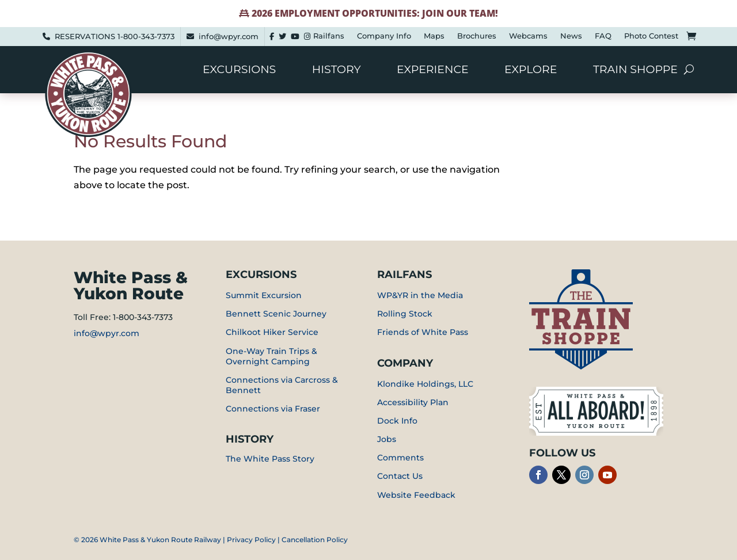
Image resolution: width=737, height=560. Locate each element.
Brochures (477, 36)
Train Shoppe (635, 71)
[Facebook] (272, 37)
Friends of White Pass (423, 332)
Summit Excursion (264, 295)
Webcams (528, 36)
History (337, 71)
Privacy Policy (251, 540)
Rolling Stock (405, 314)
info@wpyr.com (229, 36)
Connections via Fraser (273, 409)
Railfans (329, 36)
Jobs (387, 439)
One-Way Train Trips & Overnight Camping (271, 356)
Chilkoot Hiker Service (272, 332)
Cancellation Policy (315, 540)
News (571, 36)
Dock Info (397, 421)
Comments (400, 458)
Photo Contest (651, 36)
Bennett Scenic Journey (276, 314)
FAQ (603, 36)
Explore (531, 71)
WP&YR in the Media (420, 295)
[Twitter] (282, 37)
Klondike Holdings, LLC (425, 384)
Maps (434, 36)
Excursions (239, 71)
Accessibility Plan (413, 402)
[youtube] (295, 37)
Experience (433, 71)
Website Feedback (416, 495)
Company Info (384, 36)
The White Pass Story (270, 459)
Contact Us (400, 476)
